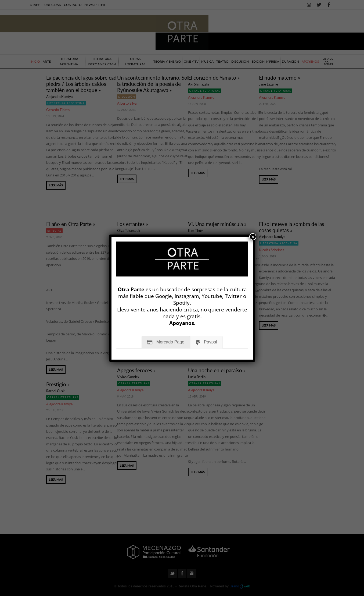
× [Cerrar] (253, 237)
